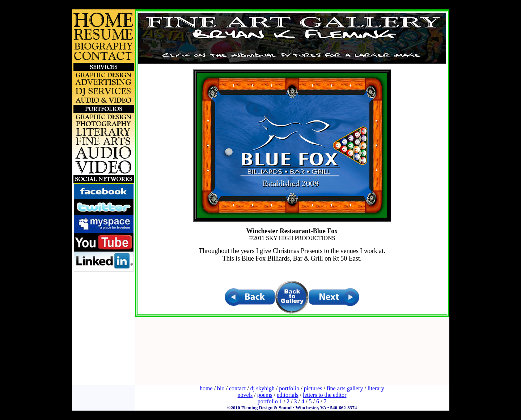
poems (265, 395)
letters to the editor (325, 395)
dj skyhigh (262, 388)
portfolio (289, 388)
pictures (313, 388)
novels (245, 395)
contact (237, 388)
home (206, 388)
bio (221, 388)
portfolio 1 (270, 401)
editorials (288, 395)
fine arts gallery (345, 388)
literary (376, 388)
